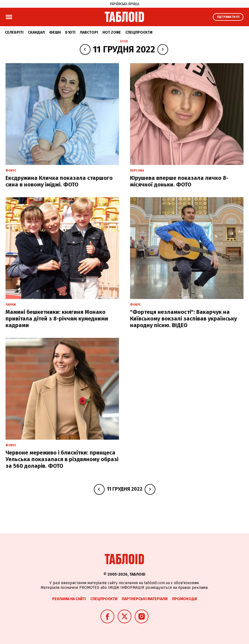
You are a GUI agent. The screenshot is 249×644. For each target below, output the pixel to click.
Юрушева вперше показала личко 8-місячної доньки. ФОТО (179, 181)
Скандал (36, 32)
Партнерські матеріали (145, 599)
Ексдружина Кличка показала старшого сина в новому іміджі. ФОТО (59, 181)
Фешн (55, 32)
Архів (124, 41)
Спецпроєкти (139, 32)
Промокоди (184, 599)
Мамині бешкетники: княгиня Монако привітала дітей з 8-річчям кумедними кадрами (57, 319)
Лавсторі (89, 32)
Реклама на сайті (69, 599)
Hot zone (112, 32)
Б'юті (70, 32)
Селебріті (14, 32)
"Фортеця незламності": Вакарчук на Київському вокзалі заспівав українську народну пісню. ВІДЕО (183, 319)
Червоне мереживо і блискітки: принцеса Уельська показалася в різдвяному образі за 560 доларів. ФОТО (62, 459)
